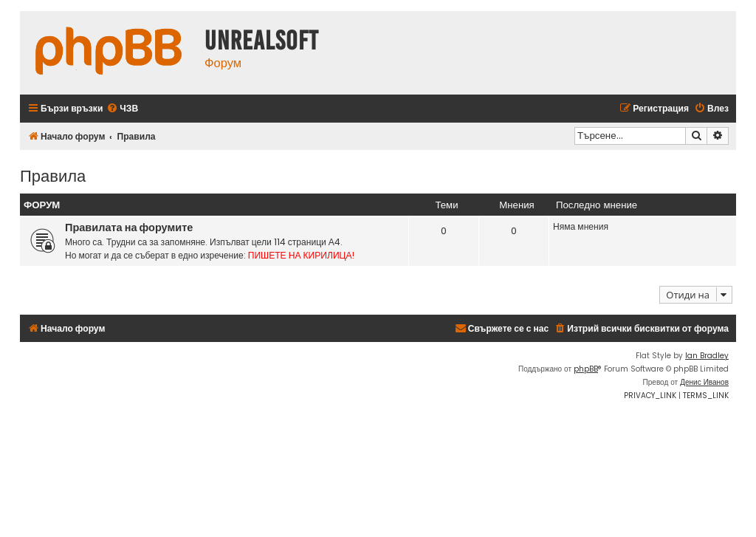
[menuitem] (122, 109)
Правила (53, 175)
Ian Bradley (707, 356)
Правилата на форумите (129, 228)
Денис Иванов (704, 382)
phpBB (586, 369)
